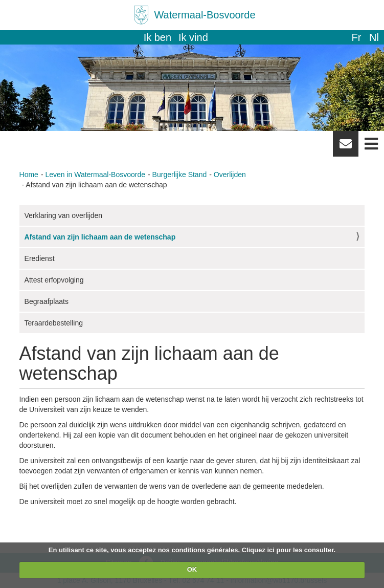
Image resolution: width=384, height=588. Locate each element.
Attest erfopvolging (54, 280)
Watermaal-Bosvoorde (205, 15)
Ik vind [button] (193, 37)
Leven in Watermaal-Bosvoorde (95, 175)
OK (192, 569)
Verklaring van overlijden (64, 215)
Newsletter (346, 147)
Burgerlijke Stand (180, 175)
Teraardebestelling (54, 323)
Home (29, 175)
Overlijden (230, 175)
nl (374, 37)
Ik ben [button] (157, 37)
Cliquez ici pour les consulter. (289, 550)
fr (356, 37)
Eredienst (40, 258)
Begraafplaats (47, 301)
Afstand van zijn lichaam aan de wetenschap (100, 237)
